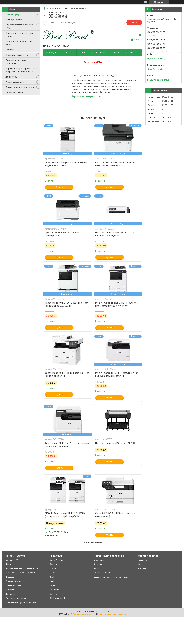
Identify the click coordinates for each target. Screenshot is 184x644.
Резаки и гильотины (15, 82)
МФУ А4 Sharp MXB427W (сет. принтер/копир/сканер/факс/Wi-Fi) (116, 164)
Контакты (98, 564)
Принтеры (10, 564)
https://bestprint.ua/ (156, 59)
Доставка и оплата (102, 573)
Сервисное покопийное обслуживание (112, 577)
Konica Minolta (100, 52)
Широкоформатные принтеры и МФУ (21, 26)
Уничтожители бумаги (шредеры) (16, 62)
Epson (117, 52)
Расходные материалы (16, 598)
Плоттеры (10, 577)
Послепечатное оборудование (21, 87)
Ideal (52, 581)
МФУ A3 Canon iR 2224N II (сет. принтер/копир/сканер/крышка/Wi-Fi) (116, 374)
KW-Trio (53, 594)
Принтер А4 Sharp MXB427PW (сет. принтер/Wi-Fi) (63, 234)
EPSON (53, 568)
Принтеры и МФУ (14, 20)
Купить (59, 187)
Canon (83, 52)
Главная (69, 52)
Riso (153, 52)
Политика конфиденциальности (111, 614)
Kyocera (131, 52)
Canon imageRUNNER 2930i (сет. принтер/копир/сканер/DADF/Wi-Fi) (66, 304)
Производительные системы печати (19, 35)
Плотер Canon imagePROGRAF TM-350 (115, 443)
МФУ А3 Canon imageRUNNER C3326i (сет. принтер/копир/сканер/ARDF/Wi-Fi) (117, 304)
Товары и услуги (13, 14)
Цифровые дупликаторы (17, 55)
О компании (99, 560)
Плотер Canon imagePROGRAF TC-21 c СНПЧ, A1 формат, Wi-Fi (115, 234)
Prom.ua (106, 611)
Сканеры (10, 50)
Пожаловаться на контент (84, 614)
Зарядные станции (14, 92)
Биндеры (10, 590)
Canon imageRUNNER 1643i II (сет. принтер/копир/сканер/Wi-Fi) (68, 374)
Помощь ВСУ (53, 52)
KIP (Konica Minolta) (58, 598)
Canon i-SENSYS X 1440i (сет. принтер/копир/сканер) (115, 515)
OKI (143, 52)
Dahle (52, 585)
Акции (96, 568)
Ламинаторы (11, 77)
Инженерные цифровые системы (21, 573)
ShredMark (54, 590)
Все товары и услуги (93, 542)
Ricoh (165, 52)
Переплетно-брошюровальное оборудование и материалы (21, 70)
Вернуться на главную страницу (87, 96)
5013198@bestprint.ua (158, 80)
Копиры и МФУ (12, 560)
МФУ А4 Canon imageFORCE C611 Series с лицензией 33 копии (66, 164)
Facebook (142, 560)
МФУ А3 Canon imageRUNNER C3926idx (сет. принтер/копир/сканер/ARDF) (65, 515)
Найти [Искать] (134, 22)
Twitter (141, 564)
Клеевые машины (14, 585)
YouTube (142, 568)
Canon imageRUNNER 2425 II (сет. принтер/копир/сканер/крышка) (67, 445)
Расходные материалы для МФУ (19, 43)
